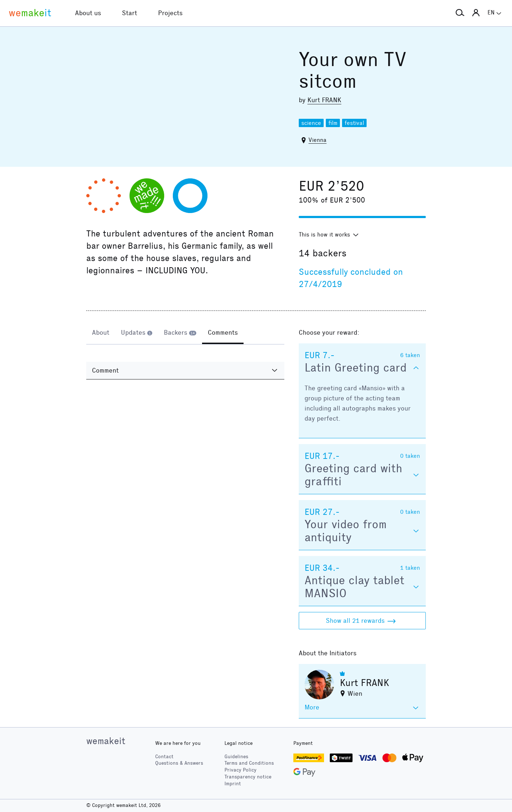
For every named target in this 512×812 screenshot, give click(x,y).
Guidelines (236, 757)
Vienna (318, 140)
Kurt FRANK (324, 100)
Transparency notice (248, 777)
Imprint (233, 784)
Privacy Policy (240, 770)
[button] (460, 13)
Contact (164, 757)
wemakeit (106, 741)
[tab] (101, 333)
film (333, 123)
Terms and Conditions (249, 763)
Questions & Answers (179, 763)
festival (354, 123)
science (311, 123)
